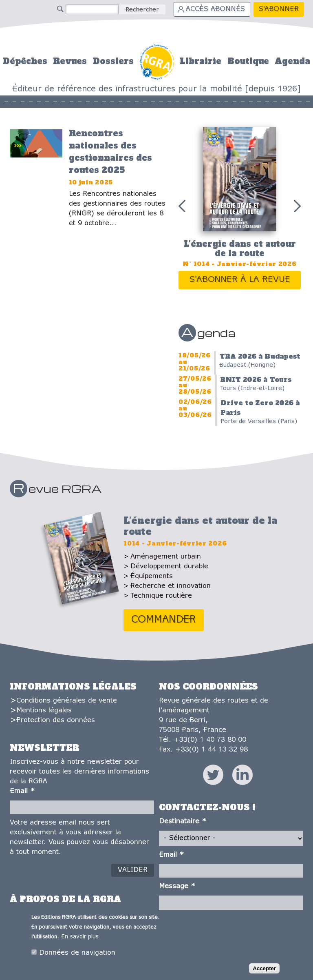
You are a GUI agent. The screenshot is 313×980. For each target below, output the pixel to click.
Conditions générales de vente (67, 701)
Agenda (292, 61)
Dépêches (25, 61)
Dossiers (113, 61)
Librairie (201, 61)
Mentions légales (44, 711)
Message (177, 886)
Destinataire (183, 821)
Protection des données (56, 720)
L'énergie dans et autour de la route (240, 249)
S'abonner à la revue (240, 280)
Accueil (157, 61)
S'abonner (279, 9)
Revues (70, 61)
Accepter (264, 971)
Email (22, 791)
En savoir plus (80, 939)
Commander (164, 620)
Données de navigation (77, 955)
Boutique (248, 61)
